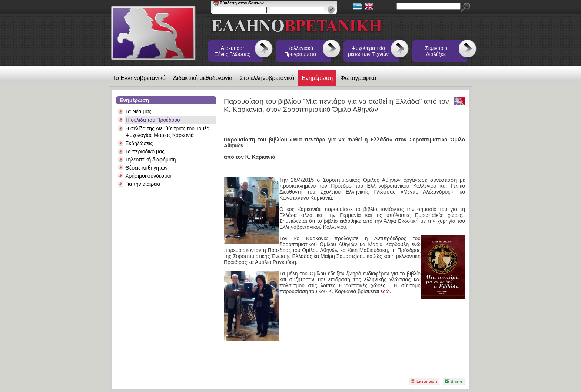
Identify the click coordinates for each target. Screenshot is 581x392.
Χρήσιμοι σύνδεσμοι (148, 176)
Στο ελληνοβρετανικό (267, 78)
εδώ (385, 291)
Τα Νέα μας (138, 111)
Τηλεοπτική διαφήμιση (151, 160)
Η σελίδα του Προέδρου (153, 120)
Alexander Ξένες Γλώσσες (233, 51)
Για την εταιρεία (143, 184)
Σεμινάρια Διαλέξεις (436, 51)
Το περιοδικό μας (145, 151)
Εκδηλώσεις (139, 143)
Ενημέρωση (317, 78)
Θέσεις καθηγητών (146, 168)
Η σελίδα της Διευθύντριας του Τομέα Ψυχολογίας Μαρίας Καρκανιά (167, 132)
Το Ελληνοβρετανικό (139, 78)
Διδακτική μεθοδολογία (203, 78)
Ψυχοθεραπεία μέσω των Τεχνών (368, 51)
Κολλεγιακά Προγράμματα (300, 51)
